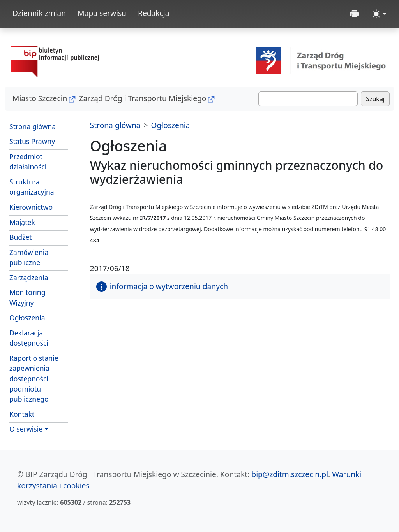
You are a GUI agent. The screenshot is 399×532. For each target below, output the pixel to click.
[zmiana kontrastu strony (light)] (379, 14)
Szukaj (375, 99)
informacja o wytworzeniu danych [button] (162, 286)
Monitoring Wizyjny (27, 297)
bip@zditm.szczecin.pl (290, 474)
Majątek (22, 222)
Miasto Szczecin (40, 98)
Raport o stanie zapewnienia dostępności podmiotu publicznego (34, 379)
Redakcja (154, 13)
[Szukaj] (308, 99)
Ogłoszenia (27, 318)
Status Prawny (32, 141)
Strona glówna (115, 125)
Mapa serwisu (102, 13)
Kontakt (22, 414)
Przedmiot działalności (28, 162)
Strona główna (33, 126)
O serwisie (26, 429)
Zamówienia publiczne (29, 257)
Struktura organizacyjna (32, 187)
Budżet (39, 237)
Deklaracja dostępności (29, 338)
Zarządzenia (29, 277)
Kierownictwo (31, 207)
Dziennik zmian (39, 13)
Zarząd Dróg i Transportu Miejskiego (142, 98)
